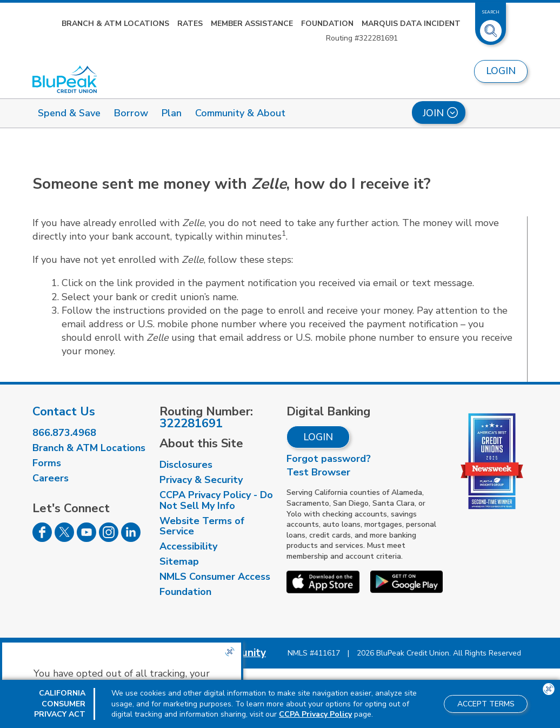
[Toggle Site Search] (491, 27)
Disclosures (186, 465)
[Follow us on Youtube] (86, 539)
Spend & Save (69, 113)
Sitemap (179, 561)
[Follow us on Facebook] (42, 539)
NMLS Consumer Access (215, 577)
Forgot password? (329, 459)
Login (318, 437)
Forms (47, 463)
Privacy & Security (201, 480)
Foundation (327, 24)
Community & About (240, 113)
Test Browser (318, 472)
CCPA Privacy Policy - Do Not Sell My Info (216, 500)
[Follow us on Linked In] (131, 539)
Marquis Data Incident (411, 24)
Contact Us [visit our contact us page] (64, 412)
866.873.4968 (64, 433)
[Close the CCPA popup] (230, 652)
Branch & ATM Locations (115, 24)
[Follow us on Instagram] (109, 539)
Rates (190, 24)
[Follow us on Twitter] (64, 539)
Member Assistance (252, 24)
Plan (172, 113)
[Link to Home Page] (65, 80)
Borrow (131, 113)
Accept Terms (486, 704)
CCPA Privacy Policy (315, 714)
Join (440, 113)
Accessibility (188, 546)
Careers (51, 478)
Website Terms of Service (202, 526)
